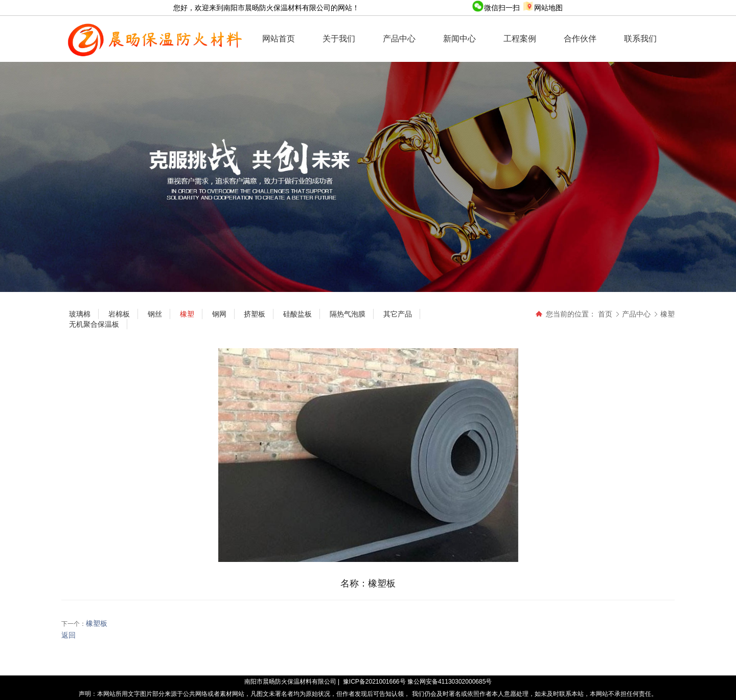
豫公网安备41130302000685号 (450, 682)
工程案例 (520, 39)
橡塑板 (97, 623)
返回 (68, 635)
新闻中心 (459, 39)
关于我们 (339, 39)
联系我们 (640, 39)
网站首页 (279, 39)
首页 (605, 314)
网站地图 (542, 8)
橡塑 (668, 314)
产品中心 (399, 39)
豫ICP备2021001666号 (374, 682)
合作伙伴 (580, 39)
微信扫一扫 (497, 8)
